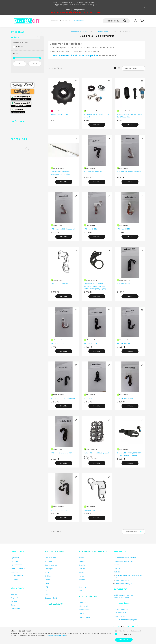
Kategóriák (17, 32)
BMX (47, 594)
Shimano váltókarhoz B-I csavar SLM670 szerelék (129, 116)
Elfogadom (124, 640)
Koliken (82, 569)
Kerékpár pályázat (18, 568)
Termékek (14, 561)
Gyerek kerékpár (51, 565)
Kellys (81, 576)
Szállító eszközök (86, 610)
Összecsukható (51, 598)
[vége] (35, 64)
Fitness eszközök (54, 604)
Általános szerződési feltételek (125, 558)
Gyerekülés (83, 603)
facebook (114, 626)
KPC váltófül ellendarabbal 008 (63, 398)
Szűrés (15, 37)
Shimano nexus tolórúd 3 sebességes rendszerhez (61, 173)
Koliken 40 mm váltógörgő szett (96, 453)
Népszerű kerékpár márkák (93, 552)
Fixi (46, 591)
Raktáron (20, 47)
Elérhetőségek (119, 572)
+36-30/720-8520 (77, 21)
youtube (133, 626)
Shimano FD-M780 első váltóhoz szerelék (96, 116)
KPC (81, 591)
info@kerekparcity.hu (124, 584)
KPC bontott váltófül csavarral (63, 229)
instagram (119, 626)
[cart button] (142, 21)
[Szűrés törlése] (37, 37)
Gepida (82, 561)
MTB (47, 587)
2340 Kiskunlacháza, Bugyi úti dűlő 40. (129, 576)
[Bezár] (145, 7)
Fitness (48, 583)
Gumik (82, 613)
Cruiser (48, 580)
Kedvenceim (15, 609)
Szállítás (117, 568)
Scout (81, 583)
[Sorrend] (134, 68)
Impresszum (15, 579)
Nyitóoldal (15, 558)
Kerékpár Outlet (120, 613)
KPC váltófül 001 (123, 284)
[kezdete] (19, 64)
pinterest (128, 626)
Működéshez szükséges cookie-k (131, 631)
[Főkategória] (64, 31)
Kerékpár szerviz (120, 616)
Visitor (82, 572)
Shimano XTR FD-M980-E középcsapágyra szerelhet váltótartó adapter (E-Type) (95, 286)
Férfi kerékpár (50, 558)
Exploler (82, 565)
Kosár (13, 605)
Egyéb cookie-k (125, 634)
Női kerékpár (50, 561)
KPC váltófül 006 (90, 229)
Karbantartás (84, 617)
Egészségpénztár (17, 565)
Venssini (82, 580)
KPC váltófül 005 (57, 343)
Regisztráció (15, 598)
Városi (47, 572)
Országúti (49, 569)
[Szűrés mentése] (33, 37)
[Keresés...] (116, 21)
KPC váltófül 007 (90, 343)
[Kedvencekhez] (76, 81)
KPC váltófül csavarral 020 (61, 453)
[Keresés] (125, 21)
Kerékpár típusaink (55, 552)
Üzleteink (14, 572)
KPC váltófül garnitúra (59, 510)
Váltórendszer (101, 31)
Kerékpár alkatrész (80, 31)
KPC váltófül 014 (123, 343)
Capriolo (83, 587)
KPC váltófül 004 (90, 398)
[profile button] (135, 21)
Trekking (48, 576)
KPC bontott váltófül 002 (94, 172)
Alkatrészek (84, 606)
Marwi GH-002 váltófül (93, 510)
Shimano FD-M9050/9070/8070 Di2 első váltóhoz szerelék (129, 454)
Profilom (14, 601)
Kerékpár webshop (121, 609)
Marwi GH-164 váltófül (59, 284)
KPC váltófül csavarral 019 (127, 398)
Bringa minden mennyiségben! (125, 620)
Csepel (82, 558)
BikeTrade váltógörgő (59, 114)
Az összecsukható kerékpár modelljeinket (74, 55)
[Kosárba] (97, 125)
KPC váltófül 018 (123, 229)
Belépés (14, 594)
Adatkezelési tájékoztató (123, 561)
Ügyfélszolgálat (17, 575)
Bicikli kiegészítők (88, 597)
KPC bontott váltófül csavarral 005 (129, 173)
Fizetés (116, 565)
